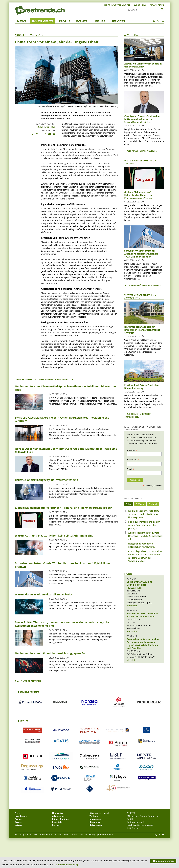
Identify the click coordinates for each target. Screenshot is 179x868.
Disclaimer (95, 822)
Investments (42, 21)
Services (118, 21)
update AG (101, 834)
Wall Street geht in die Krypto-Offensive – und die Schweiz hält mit (145, 536)
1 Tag (129, 504)
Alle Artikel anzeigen (29, 681)
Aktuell (20, 35)
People (64, 21)
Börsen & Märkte (61, 819)
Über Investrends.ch (117, 5)
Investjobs (57, 822)
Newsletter (157, 5)
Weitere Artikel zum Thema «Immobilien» (140, 297)
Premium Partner (29, 692)
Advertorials (132, 35)
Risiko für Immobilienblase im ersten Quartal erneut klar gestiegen (144, 525)
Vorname (132, 450)
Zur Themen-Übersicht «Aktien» (144, 285)
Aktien (40, 127)
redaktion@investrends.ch (140, 825)
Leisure (99, 21)
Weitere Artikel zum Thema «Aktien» (140, 162)
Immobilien (50, 127)
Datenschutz (96, 825)
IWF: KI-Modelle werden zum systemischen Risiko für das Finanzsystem (143, 514)
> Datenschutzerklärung (66, 865)
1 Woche (140, 504)
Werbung (140, 5)
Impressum (95, 819)
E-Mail (131, 469)
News (21, 21)
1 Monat (153, 504)
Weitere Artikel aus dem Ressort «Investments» (44, 379)
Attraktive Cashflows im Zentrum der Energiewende (143, 65)
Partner (23, 721)
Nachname (133, 459)
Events (82, 21)
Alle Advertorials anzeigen (142, 151)
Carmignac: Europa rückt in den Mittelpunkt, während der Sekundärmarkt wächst (142, 119)
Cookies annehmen (163, 861)
